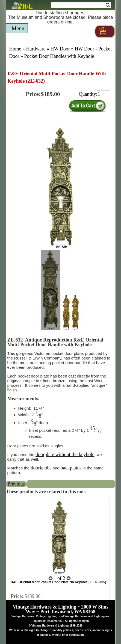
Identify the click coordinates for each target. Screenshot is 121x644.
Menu (18, 28)
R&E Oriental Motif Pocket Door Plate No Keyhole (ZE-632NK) (58, 582)
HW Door (60, 49)
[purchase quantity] (104, 94)
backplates (71, 468)
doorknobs (41, 468)
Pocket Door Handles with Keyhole (59, 56)
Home (15, 49)
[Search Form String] (81, 5)
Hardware (36, 49)
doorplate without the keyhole (65, 454)
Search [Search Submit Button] (108, 5)
